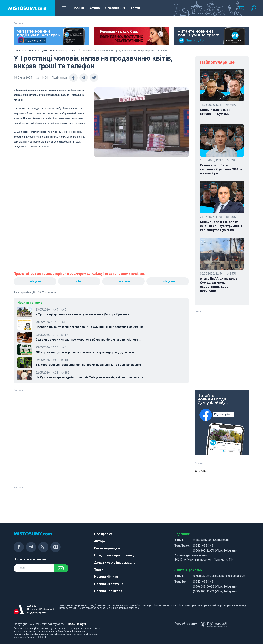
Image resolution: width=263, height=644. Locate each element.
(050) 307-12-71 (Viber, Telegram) (215, 551)
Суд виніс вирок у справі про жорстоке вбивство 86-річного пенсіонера (88, 340)
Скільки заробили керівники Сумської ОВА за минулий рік (221, 169)
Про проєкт (103, 534)
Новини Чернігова (108, 591)
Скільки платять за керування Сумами (215, 112)
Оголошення (115, 8)
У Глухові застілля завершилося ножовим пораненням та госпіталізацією (88, 365)
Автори (100, 541)
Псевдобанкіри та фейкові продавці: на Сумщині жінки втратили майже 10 (90, 327)
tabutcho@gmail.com (232, 576)
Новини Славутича (109, 584)
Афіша (95, 8)
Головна (19, 50)
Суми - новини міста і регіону (58, 50)
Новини (78, 8)
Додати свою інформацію (115, 562)
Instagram (168, 281)
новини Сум (77, 624)
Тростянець (49, 292)
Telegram (35, 281)
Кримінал (26, 292)
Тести (135, 8)
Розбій (37, 292)
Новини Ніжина (106, 577)
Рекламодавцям (107, 548)
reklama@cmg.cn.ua (206, 576)
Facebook (124, 281)
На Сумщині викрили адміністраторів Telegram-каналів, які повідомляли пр (90, 377)
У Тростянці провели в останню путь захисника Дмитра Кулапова (82, 314)
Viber (79, 281)
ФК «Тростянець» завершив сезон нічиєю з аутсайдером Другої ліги (85, 352)
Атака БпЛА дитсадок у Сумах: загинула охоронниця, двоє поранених (219, 285)
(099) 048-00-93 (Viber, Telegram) (215, 587)
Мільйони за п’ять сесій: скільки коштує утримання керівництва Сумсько (221, 226)
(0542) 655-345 (203, 546)
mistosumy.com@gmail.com (211, 540)
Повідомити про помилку (114, 555)
